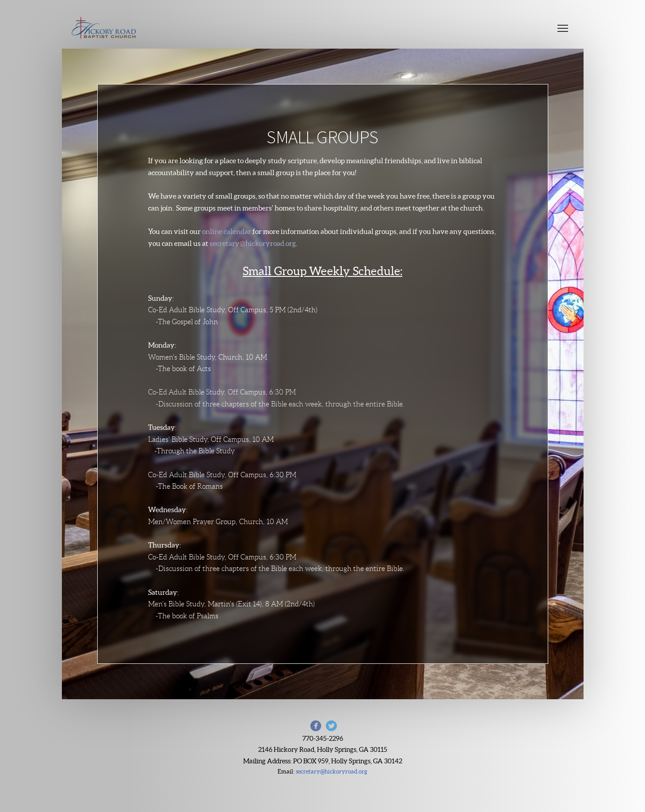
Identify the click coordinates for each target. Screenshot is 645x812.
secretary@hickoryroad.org (253, 243)
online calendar (227, 232)
